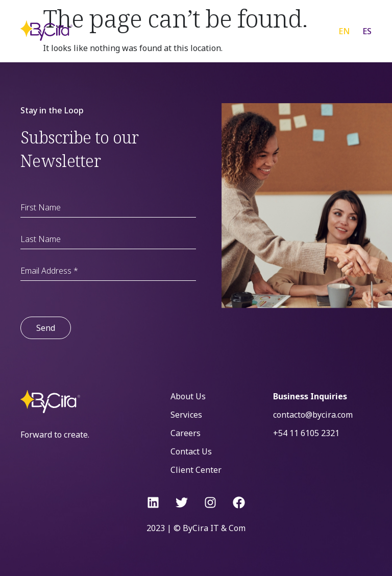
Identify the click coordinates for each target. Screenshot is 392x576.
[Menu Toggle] (303, 31)
